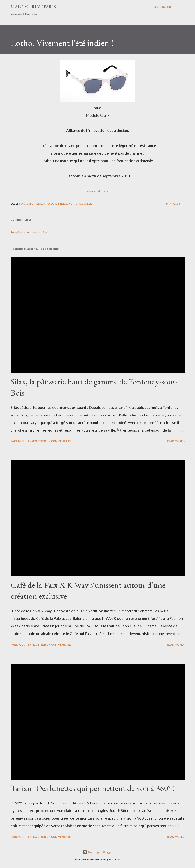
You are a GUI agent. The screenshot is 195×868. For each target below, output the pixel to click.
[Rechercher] (162, 7)
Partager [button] (173, 203)
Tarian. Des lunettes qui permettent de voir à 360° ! (92, 788)
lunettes (58, 203)
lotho (45, 203)
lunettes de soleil (79, 203)
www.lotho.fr (97, 191)
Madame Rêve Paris (33, 7)
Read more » (176, 441)
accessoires (30, 203)
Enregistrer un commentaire (29, 232)
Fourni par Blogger (98, 852)
